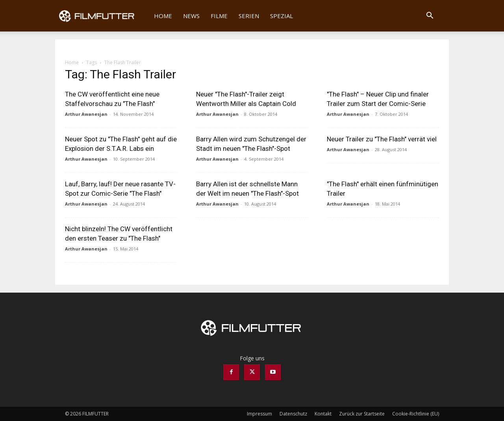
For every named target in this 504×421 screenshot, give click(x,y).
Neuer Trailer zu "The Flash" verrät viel (382, 139)
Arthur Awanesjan (86, 114)
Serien (249, 16)
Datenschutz (293, 414)
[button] (430, 16)
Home (163, 16)
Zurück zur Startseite (362, 414)
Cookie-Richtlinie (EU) (416, 414)
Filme (219, 16)
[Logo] (102, 16)
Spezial (282, 16)
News (191, 16)
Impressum (259, 414)
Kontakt (323, 414)
